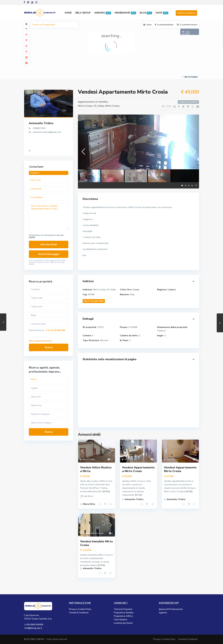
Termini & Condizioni (79, 613)
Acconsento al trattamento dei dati (46, 236)
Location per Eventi (123, 623)
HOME (68, 13)
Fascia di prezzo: (37, 330)
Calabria (172, 290)
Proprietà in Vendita (124, 613)
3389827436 (39, 128)
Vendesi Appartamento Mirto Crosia (180, 469)
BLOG (146, 13)
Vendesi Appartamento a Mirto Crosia (138, 469)
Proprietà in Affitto (123, 616)
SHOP (162, 13)
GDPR (32, 238)
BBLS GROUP (83, 13)
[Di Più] (106, 492)
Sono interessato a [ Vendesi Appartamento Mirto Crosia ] (49, 216)
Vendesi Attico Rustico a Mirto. (96, 469)
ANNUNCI (103, 13)
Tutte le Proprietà (123, 609)
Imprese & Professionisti (171, 609)
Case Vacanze (120, 620)
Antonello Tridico (41, 123)
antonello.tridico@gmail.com (47, 132)
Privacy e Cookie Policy (80, 609)
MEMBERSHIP (125, 13)
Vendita (103, 102)
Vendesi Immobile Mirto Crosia (96, 543)
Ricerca (49, 347)
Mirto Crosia (112, 106)
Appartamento (87, 102)
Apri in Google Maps (94, 301)
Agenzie (163, 613)
